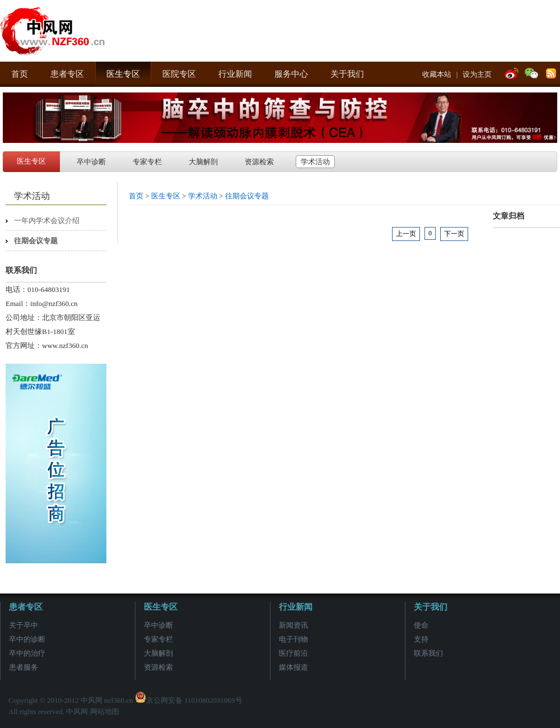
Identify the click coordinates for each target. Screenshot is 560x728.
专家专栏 (147, 162)
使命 (421, 625)
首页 (20, 74)
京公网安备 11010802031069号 (189, 700)
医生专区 (123, 74)
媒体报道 (293, 667)
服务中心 (291, 74)
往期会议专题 (36, 241)
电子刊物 (293, 639)
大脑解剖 (203, 162)
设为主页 (477, 74)
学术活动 (315, 162)
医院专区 (179, 74)
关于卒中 (24, 625)
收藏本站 (437, 74)
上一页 (406, 234)
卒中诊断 (91, 162)
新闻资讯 (293, 625)
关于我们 (347, 74)
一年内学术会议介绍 (47, 221)
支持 (421, 639)
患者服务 (24, 667)
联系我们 (428, 653)
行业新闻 (235, 74)
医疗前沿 (293, 653)
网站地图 (105, 711)
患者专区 (67, 74)
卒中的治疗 (27, 653)
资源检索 (259, 162)
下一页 (454, 234)
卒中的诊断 (27, 639)
